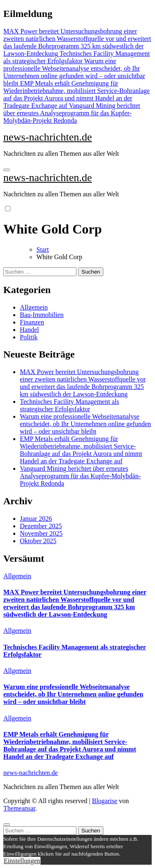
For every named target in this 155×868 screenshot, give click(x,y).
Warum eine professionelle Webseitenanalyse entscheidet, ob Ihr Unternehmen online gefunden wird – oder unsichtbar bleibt (85, 424)
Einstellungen (22, 861)
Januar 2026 (36, 519)
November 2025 (41, 533)
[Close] (7, 825)
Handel (29, 330)
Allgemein (34, 307)
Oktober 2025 (38, 541)
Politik (29, 337)
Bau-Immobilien (42, 315)
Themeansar (19, 808)
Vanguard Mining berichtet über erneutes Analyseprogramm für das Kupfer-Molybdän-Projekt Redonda (80, 476)
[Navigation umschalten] (7, 170)
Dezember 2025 (41, 526)
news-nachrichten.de (48, 137)
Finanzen (32, 322)
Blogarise (104, 801)
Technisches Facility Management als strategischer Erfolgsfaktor (69, 405)
